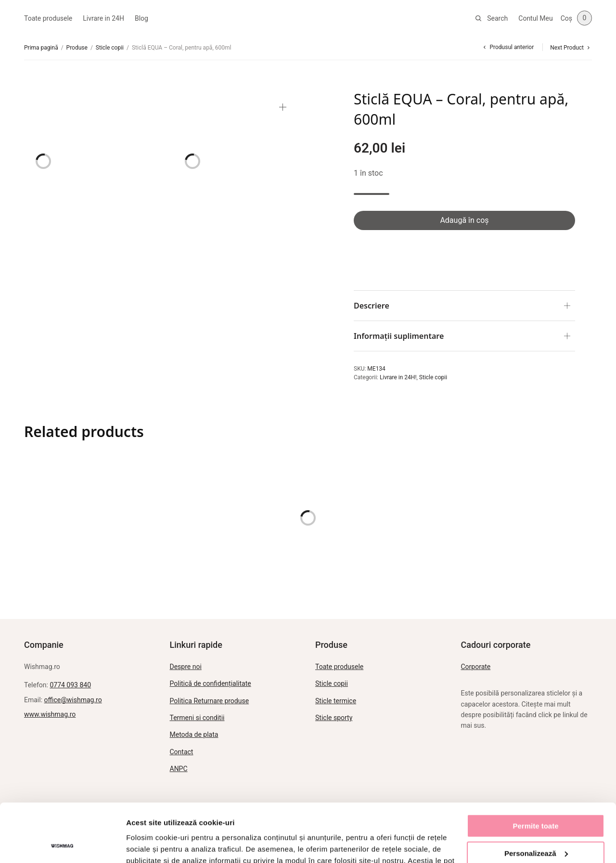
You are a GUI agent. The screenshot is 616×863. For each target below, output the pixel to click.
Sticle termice (336, 701)
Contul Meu (535, 18)
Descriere (372, 306)
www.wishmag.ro (50, 714)
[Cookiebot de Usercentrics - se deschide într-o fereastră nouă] (62, 844)
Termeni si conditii (197, 718)
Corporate (476, 667)
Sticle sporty (334, 718)
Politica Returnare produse (210, 701)
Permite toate (535, 771)
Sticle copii (110, 48)
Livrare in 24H (103, 18)
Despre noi (186, 667)
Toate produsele (48, 18)
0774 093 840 (70, 685)
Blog (141, 18)
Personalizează (536, 798)
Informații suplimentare (399, 336)
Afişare (139, 844)
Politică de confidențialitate (211, 683)
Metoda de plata (194, 734)
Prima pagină (41, 48)
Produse (77, 48)
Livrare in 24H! (398, 377)
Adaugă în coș (464, 220)
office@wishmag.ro (73, 700)
